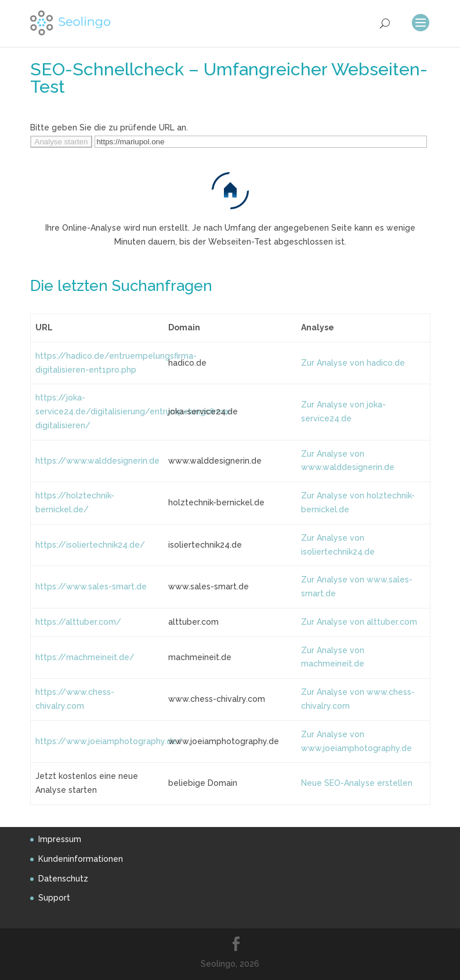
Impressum (60, 839)
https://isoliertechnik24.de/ (90, 545)
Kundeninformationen (81, 859)
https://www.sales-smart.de (91, 586)
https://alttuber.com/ (78, 622)
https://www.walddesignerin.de (97, 461)
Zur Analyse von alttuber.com (359, 622)
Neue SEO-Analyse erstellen (357, 783)
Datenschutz (63, 879)
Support (54, 898)
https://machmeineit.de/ (85, 657)
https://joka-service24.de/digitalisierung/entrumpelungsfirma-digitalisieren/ (134, 411)
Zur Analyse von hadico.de (353, 363)
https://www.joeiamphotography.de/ (109, 741)
